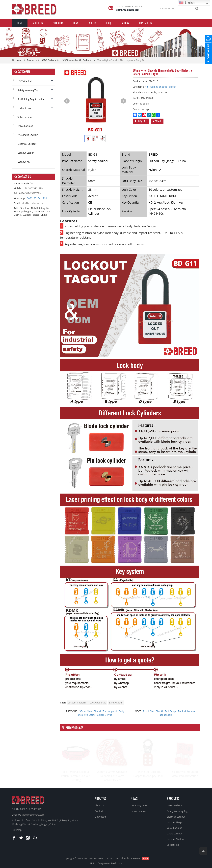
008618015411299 (37, 198)
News (76, 23)
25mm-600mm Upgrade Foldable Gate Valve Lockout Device (112, 776)
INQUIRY (125, 23)
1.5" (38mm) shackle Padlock (76, 60)
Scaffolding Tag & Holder (31, 99)
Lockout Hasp (25, 108)
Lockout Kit (24, 162)
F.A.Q (109, 23)
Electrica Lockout (176, 817)
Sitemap (17, 830)
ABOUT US (101, 798)
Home (20, 23)
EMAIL (157, 121)
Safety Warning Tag (28, 90)
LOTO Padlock (48, 60)
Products (58, 23)
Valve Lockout (25, 117)
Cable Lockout (25, 126)
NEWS (134, 798)
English (187, 3)
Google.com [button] (104, 863)
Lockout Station (26, 153)
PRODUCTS (173, 798)
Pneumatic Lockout (28, 135)
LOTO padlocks (98, 703)
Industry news (138, 811)
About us (38, 23)
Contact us (145, 23)
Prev (67, 101)
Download (100, 817)
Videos (93, 23)
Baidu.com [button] (117, 863)
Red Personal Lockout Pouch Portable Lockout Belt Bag (76, 776)
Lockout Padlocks (77, 703)
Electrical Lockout (27, 144)
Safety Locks (116, 703)
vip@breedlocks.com (128, 10)
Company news (139, 805)
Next (123, 101)
